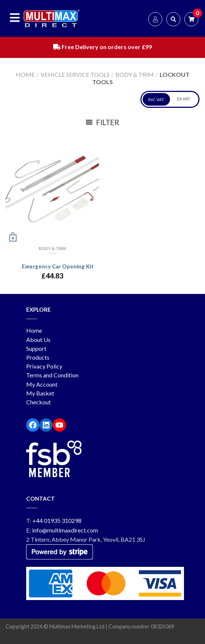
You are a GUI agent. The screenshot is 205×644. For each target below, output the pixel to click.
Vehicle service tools (75, 74)
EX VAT (184, 99)
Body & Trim (135, 74)
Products (38, 357)
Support (36, 348)
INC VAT (156, 100)
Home (25, 74)
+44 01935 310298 (57, 520)
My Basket (40, 393)
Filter (102, 122)
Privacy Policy (44, 366)
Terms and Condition (52, 375)
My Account (42, 384)
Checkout (39, 402)
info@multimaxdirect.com (65, 530)
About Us (38, 340)
